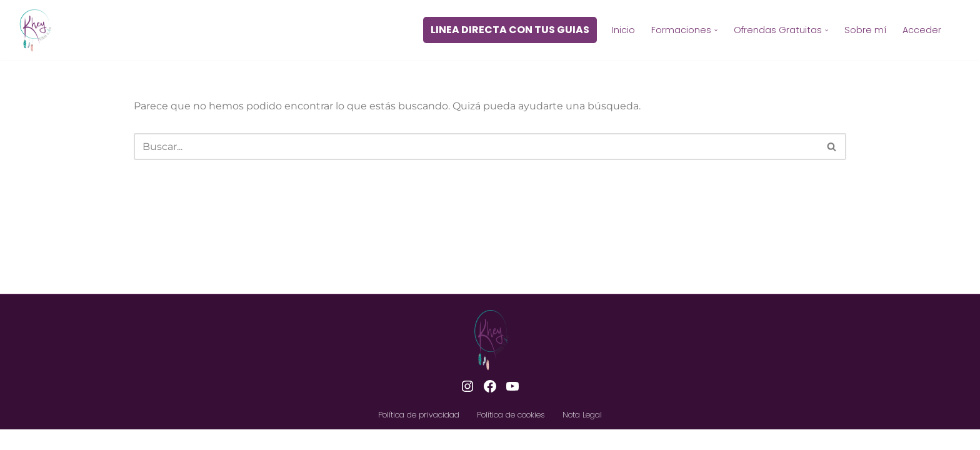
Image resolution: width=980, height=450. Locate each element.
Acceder (922, 30)
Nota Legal (582, 435)
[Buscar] (476, 147)
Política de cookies (511, 435)
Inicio (623, 30)
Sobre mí (865, 30)
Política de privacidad (419, 435)
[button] (716, 30)
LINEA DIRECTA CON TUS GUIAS (510, 30)
